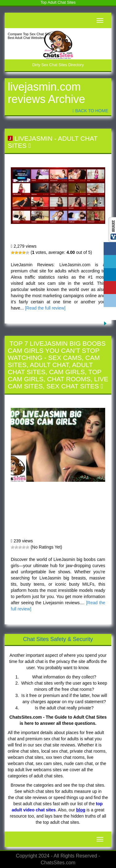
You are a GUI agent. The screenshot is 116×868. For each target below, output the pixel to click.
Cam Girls (67, 372)
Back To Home (90, 111)
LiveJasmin (34, 138)
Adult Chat (49, 365)
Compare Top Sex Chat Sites (30, 34)
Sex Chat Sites (73, 386)
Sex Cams (65, 358)
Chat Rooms (69, 379)
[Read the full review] (45, 308)
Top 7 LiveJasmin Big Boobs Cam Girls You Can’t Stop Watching (57, 351)
